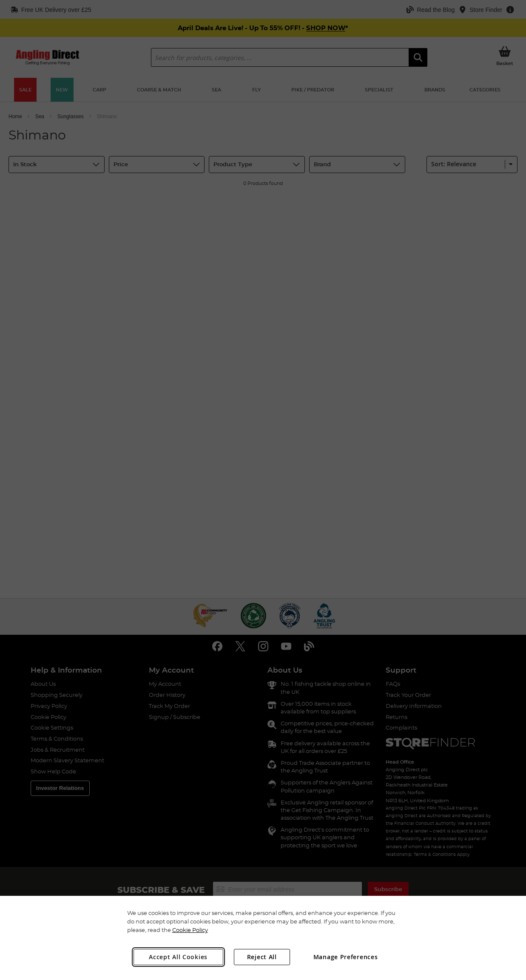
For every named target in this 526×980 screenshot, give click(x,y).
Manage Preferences (346, 957)
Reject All (262, 957)
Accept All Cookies (178, 957)
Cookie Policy (190, 930)
